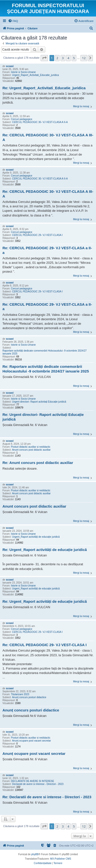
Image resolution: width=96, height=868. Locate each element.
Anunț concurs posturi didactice (29, 697)
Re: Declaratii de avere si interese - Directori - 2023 (47, 797)
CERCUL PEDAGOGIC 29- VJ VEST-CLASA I (37, 235)
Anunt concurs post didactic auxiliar (31, 450)
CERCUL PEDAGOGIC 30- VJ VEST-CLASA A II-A (40, 122)
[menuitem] (13, 21)
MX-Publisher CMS (61, 859)
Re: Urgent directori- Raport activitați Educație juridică (43, 417)
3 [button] (63, 58)
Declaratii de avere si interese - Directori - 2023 (38, 784)
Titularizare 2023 (20, 694)
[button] (44, 58)
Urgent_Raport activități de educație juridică (36, 537)
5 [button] (74, 58)
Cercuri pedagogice (22, 119)
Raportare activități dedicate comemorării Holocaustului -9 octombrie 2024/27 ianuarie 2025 (45, 352)
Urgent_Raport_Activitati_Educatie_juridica (35, 75)
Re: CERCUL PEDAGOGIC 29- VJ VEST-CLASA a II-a (47, 250)
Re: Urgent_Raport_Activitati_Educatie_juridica (44, 88)
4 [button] (68, 58)
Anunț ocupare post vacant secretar (32, 741)
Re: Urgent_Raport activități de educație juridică (45, 550)
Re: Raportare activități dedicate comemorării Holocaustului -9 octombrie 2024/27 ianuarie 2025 (46, 369)
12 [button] (84, 58)
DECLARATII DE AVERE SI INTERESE (32, 781)
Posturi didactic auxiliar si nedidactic (31, 447)
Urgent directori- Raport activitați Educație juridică (39, 402)
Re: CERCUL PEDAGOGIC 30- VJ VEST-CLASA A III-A (48, 137)
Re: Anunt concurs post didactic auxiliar (38, 463)
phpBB (35, 854)
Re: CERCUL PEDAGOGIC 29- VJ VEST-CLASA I (45, 645)
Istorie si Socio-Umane (23, 72)
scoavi (10, 66)
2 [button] (57, 58)
